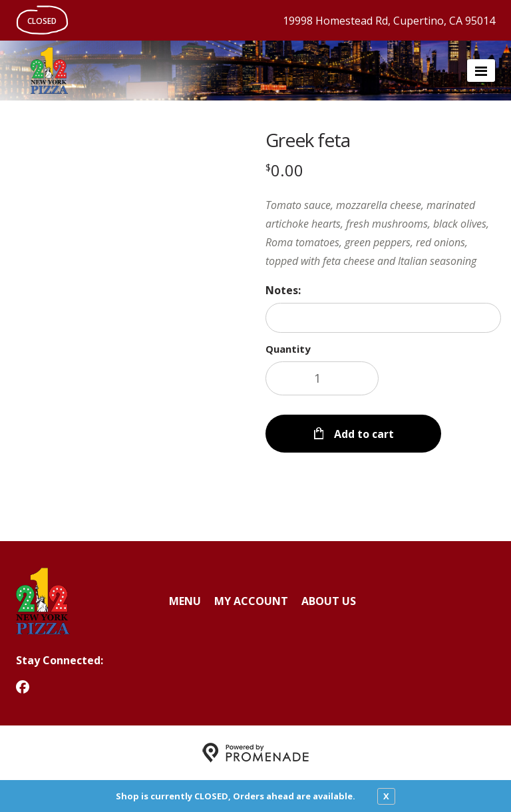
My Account (251, 601)
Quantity (288, 349)
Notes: (283, 290)
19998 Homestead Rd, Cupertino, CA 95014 (389, 21)
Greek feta (308, 140)
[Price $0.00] (284, 170)
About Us (329, 601)
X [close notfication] (386, 796)
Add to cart (363, 434)
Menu (185, 601)
